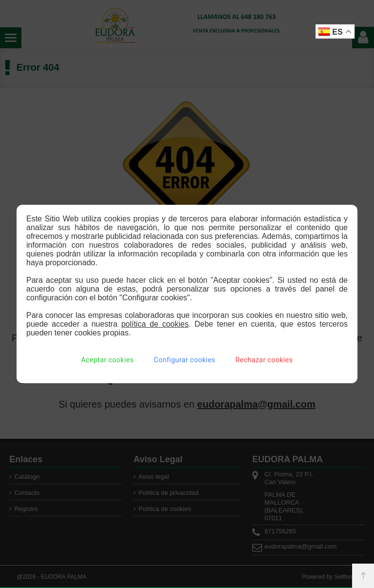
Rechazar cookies (264, 360)
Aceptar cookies (108, 360)
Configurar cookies (185, 360)
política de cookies (155, 324)
